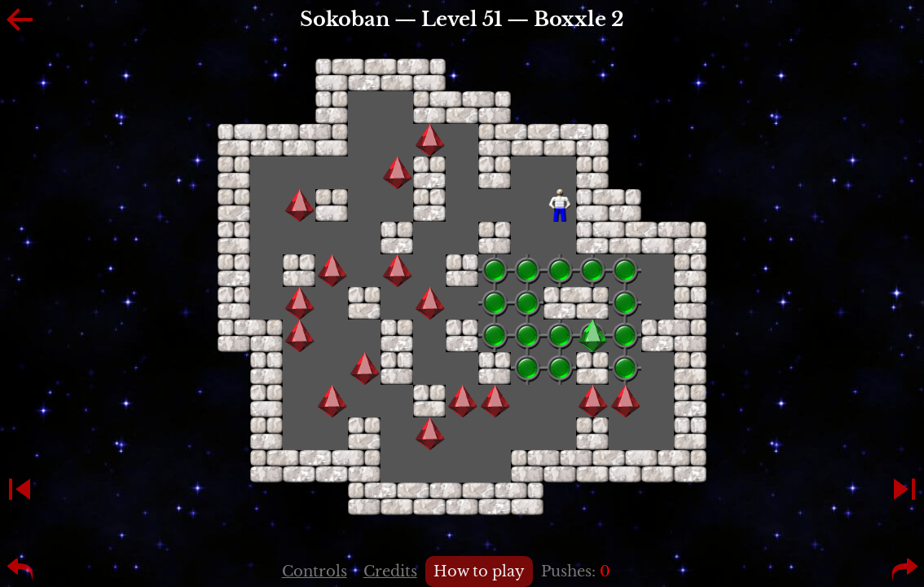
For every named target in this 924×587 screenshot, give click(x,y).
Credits (390, 572)
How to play (479, 572)
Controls (315, 572)
